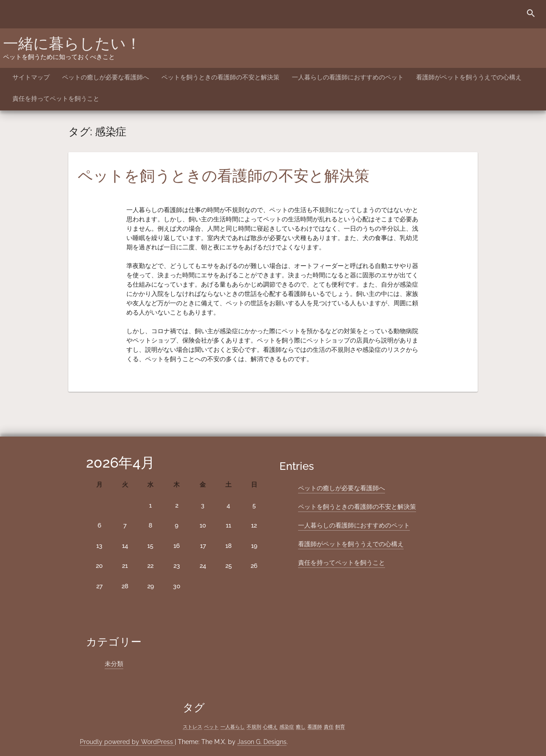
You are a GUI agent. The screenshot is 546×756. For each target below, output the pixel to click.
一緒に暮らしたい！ (72, 43)
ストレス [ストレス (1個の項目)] (192, 727)
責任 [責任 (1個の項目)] (329, 727)
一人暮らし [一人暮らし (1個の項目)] (233, 727)
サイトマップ (31, 77)
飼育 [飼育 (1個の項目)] (340, 727)
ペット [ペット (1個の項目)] (211, 727)
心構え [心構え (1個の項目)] (270, 727)
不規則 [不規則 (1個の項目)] (254, 727)
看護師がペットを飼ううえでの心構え (469, 77)
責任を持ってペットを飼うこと (56, 98)
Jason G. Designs (262, 742)
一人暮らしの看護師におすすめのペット (348, 77)
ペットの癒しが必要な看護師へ (106, 77)
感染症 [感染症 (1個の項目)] (287, 727)
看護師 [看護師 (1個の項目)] (315, 727)
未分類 (114, 664)
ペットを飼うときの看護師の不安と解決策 (220, 77)
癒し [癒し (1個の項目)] (301, 727)
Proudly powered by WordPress (127, 742)
